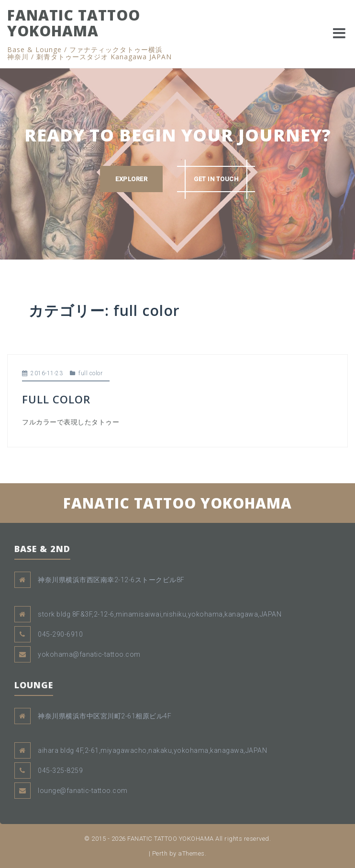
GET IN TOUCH (216, 179)
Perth (160, 853)
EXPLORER (131, 179)
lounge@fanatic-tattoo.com (83, 791)
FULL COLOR (56, 399)
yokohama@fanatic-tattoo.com (89, 654)
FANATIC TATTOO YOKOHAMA (74, 23)
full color (90, 373)
